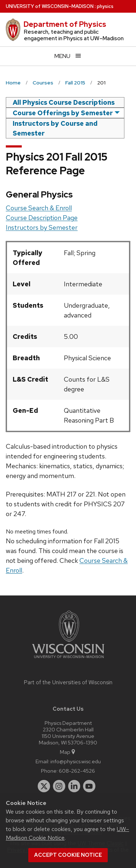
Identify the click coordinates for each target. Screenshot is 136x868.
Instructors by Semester (42, 227)
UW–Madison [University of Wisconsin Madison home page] (50, 6)
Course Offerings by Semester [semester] (63, 113)
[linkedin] (74, 786)
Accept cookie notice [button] (68, 855)
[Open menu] (68, 56)
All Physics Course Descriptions (64, 102)
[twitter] (44, 786)
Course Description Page (42, 218)
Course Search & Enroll (39, 208)
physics (105, 6)
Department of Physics (65, 24)
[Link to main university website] (68, 659)
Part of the (68, 682)
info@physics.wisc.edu (76, 761)
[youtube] (89, 786)
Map (68, 752)
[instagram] (59, 786)
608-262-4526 (77, 771)
